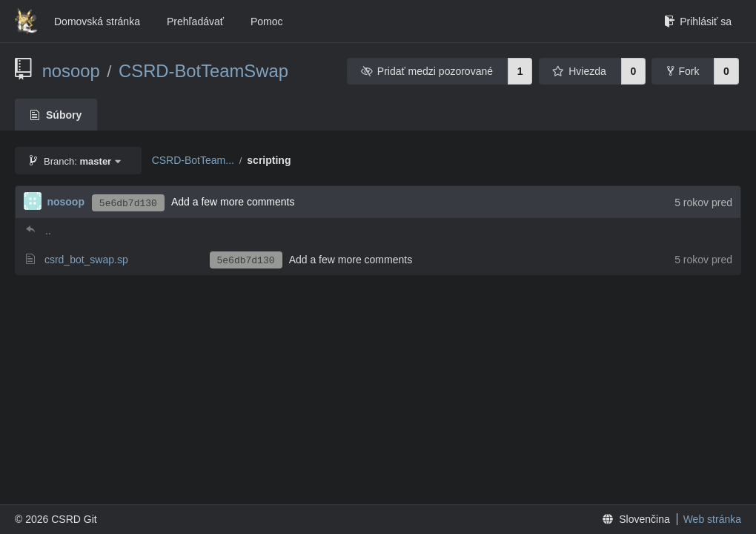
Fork (683, 71)
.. (48, 231)
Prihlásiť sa (698, 22)
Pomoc (267, 22)
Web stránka (712, 519)
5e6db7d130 (128, 204)
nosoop (71, 71)
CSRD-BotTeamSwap (203, 71)
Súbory (56, 115)
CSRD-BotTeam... (193, 160)
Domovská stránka (97, 22)
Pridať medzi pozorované (427, 71)
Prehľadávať (195, 22)
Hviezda (579, 71)
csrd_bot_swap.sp (86, 260)
